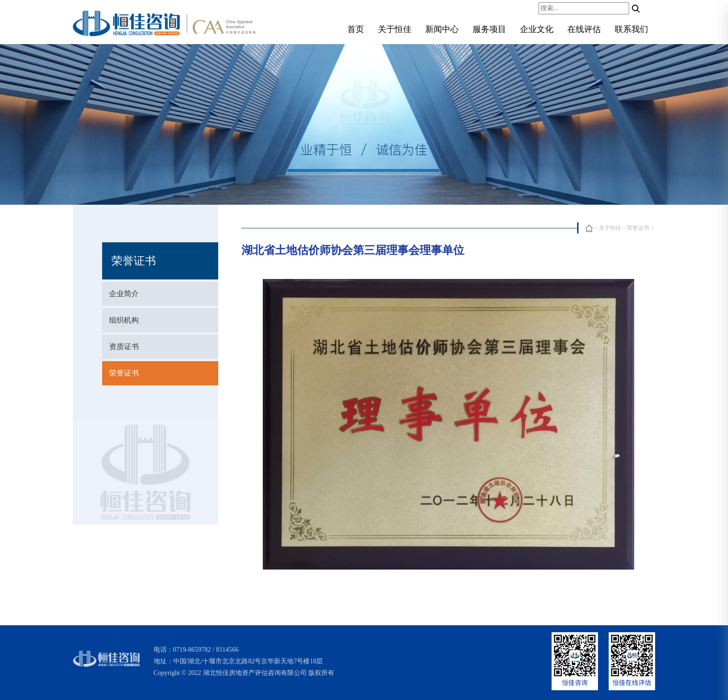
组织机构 (124, 320)
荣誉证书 (124, 373)
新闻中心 (442, 29)
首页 (356, 29)
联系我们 (631, 29)
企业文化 (537, 29)
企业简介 (124, 294)
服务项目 (489, 29)
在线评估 (584, 29)
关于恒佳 (395, 29)
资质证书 (124, 347)
